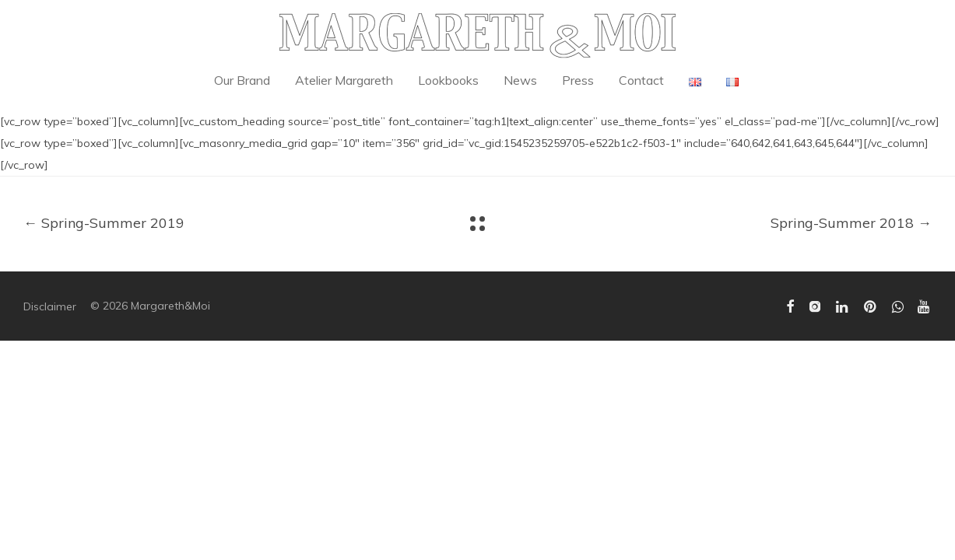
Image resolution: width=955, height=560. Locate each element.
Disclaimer (50, 306)
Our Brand (242, 80)
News (520, 80)
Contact (641, 80)
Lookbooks (448, 80)
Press (578, 80)
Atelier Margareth (344, 80)
